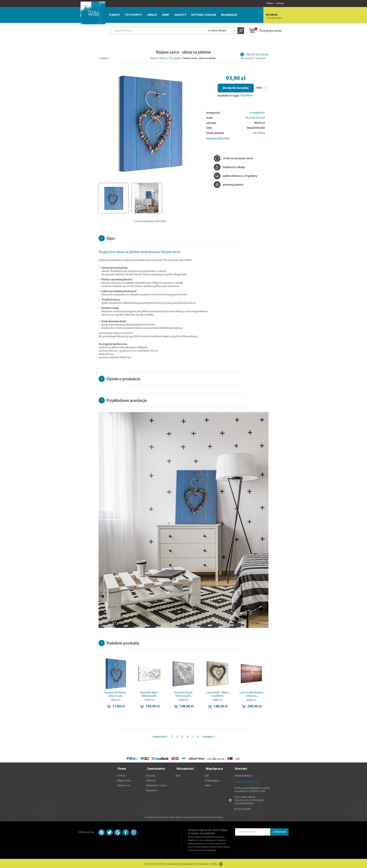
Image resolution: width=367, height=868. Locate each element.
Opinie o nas (123, 785)
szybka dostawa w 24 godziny (236, 176)
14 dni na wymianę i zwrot (233, 159)
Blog (178, 775)
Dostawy (151, 775)
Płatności (151, 780)
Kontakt (241, 768)
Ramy (166, 15)
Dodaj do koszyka (236, 88)
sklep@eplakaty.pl (243, 775)
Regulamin (152, 790)
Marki (208, 785)
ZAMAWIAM (279, 831)
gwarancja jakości (229, 185)
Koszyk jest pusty (265, 31)
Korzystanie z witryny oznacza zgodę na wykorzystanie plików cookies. (181, 864)
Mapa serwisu (124, 780)
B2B (207, 775)
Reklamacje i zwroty (157, 785)
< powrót (103, 58)
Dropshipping (212, 780)
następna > (209, 737)
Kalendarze (229, 15)
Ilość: (259, 88)
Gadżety (180, 15)
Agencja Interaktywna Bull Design (209, 817)
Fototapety (134, 15)
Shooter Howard (255, 118)
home (153, 58)
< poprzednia (159, 737)
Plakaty (115, 15)
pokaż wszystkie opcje (218, 138)
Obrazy (152, 15)
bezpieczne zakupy (229, 167)
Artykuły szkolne (204, 15)
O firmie (121, 775)
